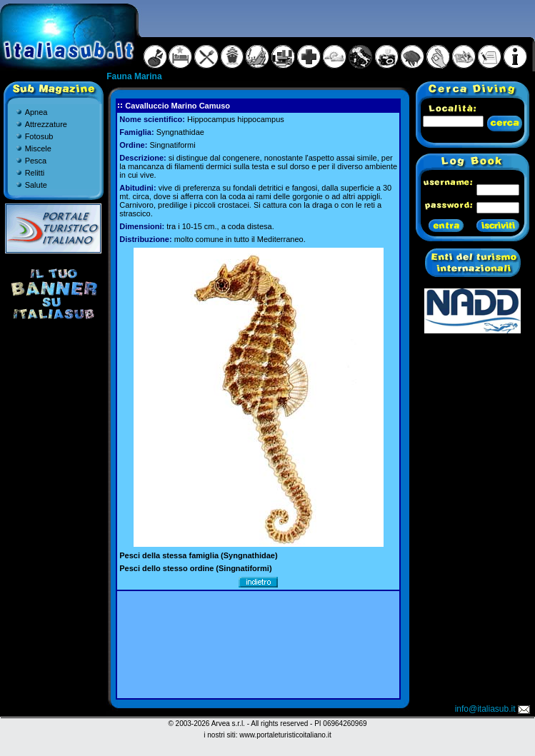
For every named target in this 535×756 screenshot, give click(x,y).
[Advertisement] (258, 645)
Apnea (36, 112)
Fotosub (39, 136)
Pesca (36, 161)
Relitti (35, 173)
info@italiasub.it (494, 709)
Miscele (38, 148)
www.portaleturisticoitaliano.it (285, 735)
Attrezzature (46, 124)
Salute (36, 185)
